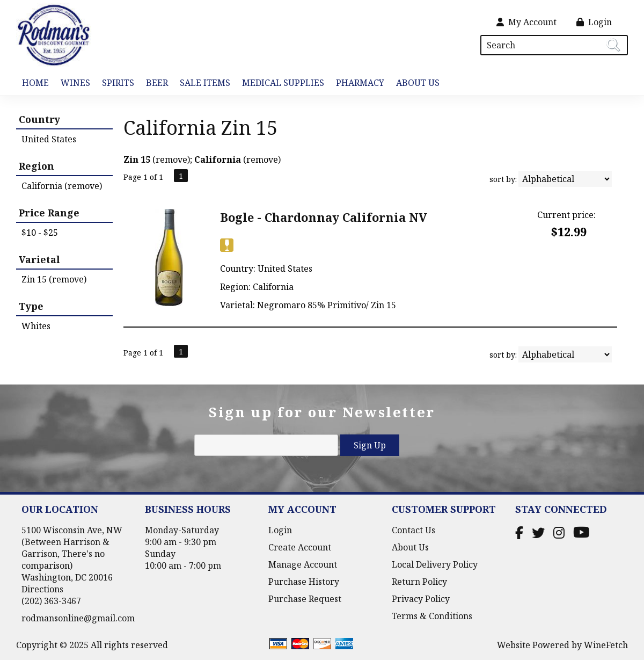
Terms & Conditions (432, 616)
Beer (154, 84)
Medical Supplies (283, 83)
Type (31, 306)
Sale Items (205, 83)
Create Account (300, 547)
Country (39, 119)
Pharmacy (360, 83)
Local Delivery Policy (435, 564)
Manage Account (303, 564)
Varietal (39, 259)
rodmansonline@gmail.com (78, 618)
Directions (42, 589)
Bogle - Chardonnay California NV (324, 217)
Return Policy (419, 582)
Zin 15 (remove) (54, 279)
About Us (415, 84)
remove (171, 159)
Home (35, 83)
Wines (72, 84)
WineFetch (606, 645)
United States (49, 139)
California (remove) (62, 186)
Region (36, 166)
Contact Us (414, 530)
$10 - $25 (40, 233)
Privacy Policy (421, 599)
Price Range (49, 213)
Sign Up (370, 445)
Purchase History (304, 582)
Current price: (566, 215)
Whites (36, 326)
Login (594, 22)
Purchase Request (305, 599)
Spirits (115, 84)
